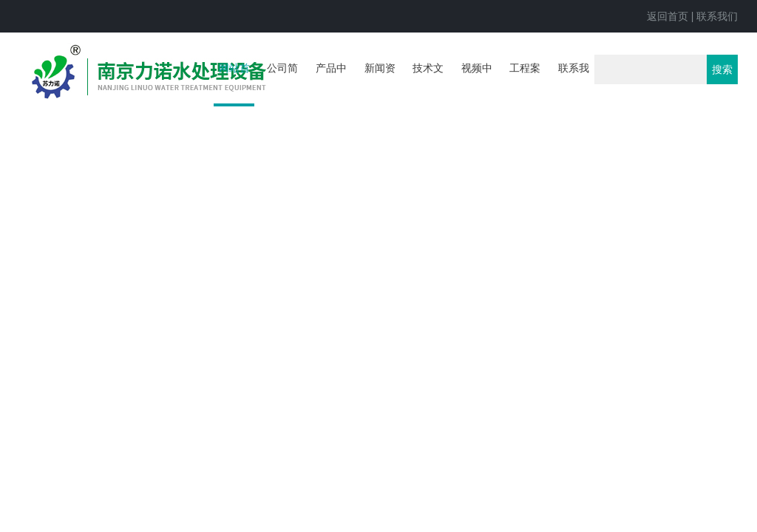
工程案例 (525, 83)
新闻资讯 (380, 83)
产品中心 (331, 83)
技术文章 (428, 83)
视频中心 (477, 83)
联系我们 (717, 16)
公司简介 (282, 83)
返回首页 (668, 16)
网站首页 (234, 84)
